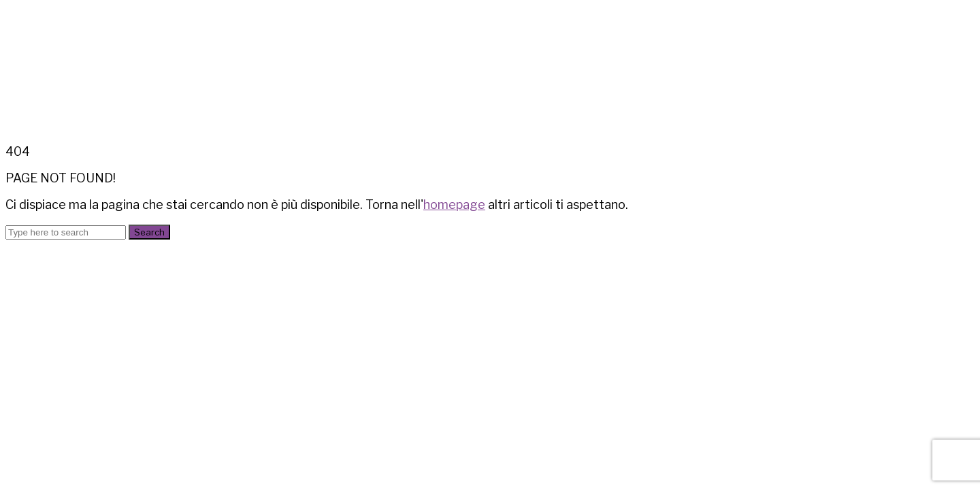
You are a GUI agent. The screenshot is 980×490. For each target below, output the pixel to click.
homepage (454, 205)
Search (149, 232)
